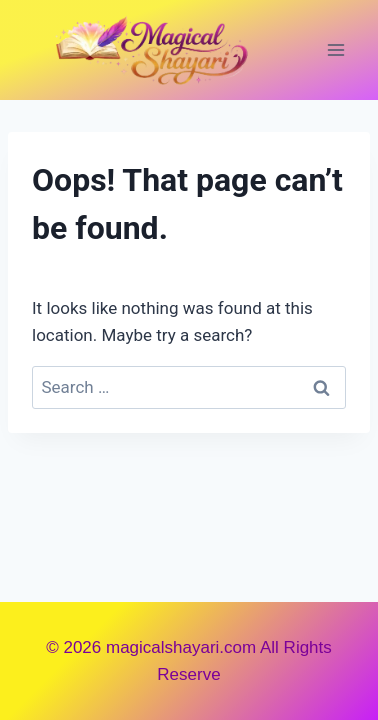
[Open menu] (335, 49)
